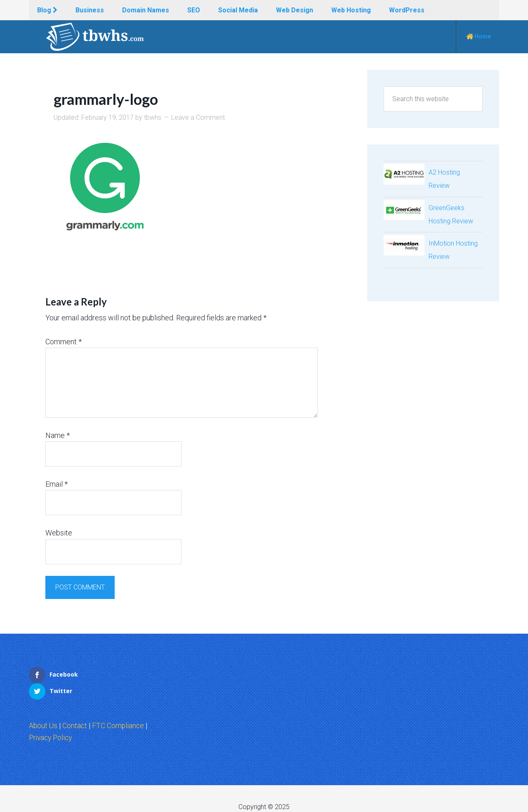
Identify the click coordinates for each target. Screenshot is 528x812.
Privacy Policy (52, 721)
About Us (44, 709)
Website (59, 533)
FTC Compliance (120, 709)
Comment (64, 341)
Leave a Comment (198, 117)
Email (57, 484)
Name (58, 435)
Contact (76, 709)
